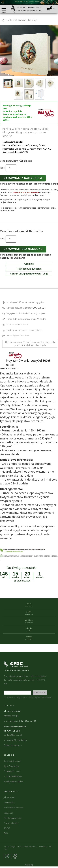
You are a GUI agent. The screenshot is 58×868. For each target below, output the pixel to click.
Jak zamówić (9, 797)
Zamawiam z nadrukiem (23, 178)
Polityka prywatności (13, 818)
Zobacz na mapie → (13, 745)
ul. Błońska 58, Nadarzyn (15, 740)
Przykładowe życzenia (29, 269)
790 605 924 (39, 308)
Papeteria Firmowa (12, 771)
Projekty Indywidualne (13, 782)
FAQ (6, 833)
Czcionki (29, 264)
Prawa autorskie (11, 823)
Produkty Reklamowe (13, 776)
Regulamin (8, 813)
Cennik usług (10, 802)
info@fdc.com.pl (11, 716)
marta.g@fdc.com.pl (13, 735)
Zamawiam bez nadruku (23, 249)
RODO (7, 828)
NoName (29, 865)
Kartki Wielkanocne (12, 761)
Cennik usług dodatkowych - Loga (29, 274)
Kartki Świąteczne (11, 766)
